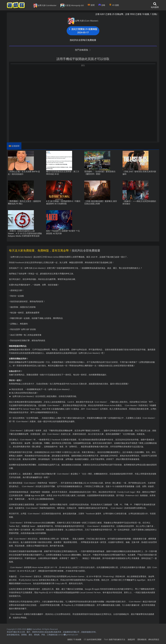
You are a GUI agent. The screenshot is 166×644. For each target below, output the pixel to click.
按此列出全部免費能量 (86, 250)
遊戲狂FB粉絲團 (74, 639)
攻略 (102, 5)
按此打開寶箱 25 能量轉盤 (83, 31)
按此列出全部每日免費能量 (83, 40)
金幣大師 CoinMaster (45, 6)
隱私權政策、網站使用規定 (148, 639)
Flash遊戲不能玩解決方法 (115, 639)
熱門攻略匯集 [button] (83, 50)
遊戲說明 (131, 639)
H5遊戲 (114, 5)
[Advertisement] (83, 85)
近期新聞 (15, 146)
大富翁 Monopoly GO (72, 6)
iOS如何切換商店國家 (93, 639)
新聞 (91, 5)
